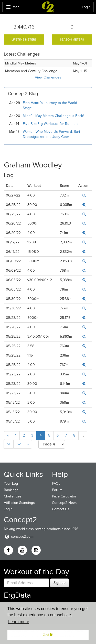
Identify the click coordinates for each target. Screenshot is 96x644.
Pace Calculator (64, 496)
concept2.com (19, 537)
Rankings (11, 490)
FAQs (56, 484)
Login (86, 7)
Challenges (13, 496)
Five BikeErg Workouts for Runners (51, 124)
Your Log (11, 484)
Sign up (60, 583)
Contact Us (61, 509)
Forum (57, 490)
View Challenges (48, 77)
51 (9, 444)
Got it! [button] (48, 635)
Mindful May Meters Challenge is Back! (53, 116)
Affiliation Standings (19, 503)
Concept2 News (65, 503)
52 (19, 444)
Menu (13, 8)
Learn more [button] (19, 622)
